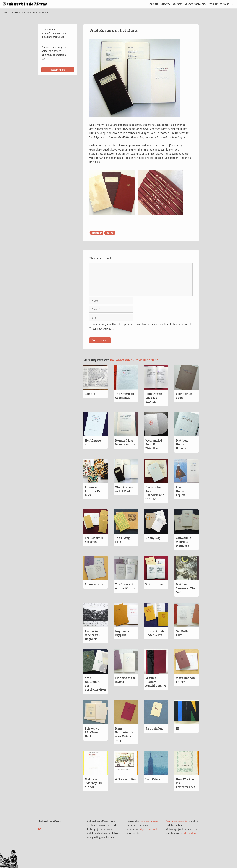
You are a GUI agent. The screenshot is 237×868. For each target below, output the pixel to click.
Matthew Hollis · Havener (182, 444)
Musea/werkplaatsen (195, 4)
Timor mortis (94, 584)
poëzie (110, 233)
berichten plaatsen (150, 821)
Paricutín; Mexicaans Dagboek (92, 635)
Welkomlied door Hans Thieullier (154, 444)
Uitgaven (166, 4)
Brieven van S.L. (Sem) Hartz (93, 732)
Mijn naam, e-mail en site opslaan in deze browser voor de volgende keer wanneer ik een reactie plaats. (142, 327)
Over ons (225, 4)
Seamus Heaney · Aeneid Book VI (156, 682)
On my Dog (153, 538)
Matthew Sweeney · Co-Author (94, 783)
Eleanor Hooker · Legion (182, 491)
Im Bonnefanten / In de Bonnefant (134, 360)
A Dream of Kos (126, 779)
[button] (58, 70)
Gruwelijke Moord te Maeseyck (183, 542)
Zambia (90, 394)
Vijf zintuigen (155, 584)
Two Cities (153, 779)
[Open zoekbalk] (231, 4)
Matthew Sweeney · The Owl (185, 588)
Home (6, 12)
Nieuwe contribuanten (177, 821)
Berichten (153, 4)
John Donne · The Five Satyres (154, 398)
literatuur (97, 233)
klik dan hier (190, 833)
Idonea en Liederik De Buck (93, 491)
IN (177, 728)
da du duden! (154, 728)
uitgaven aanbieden (149, 829)
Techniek (213, 4)
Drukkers (177, 4)
